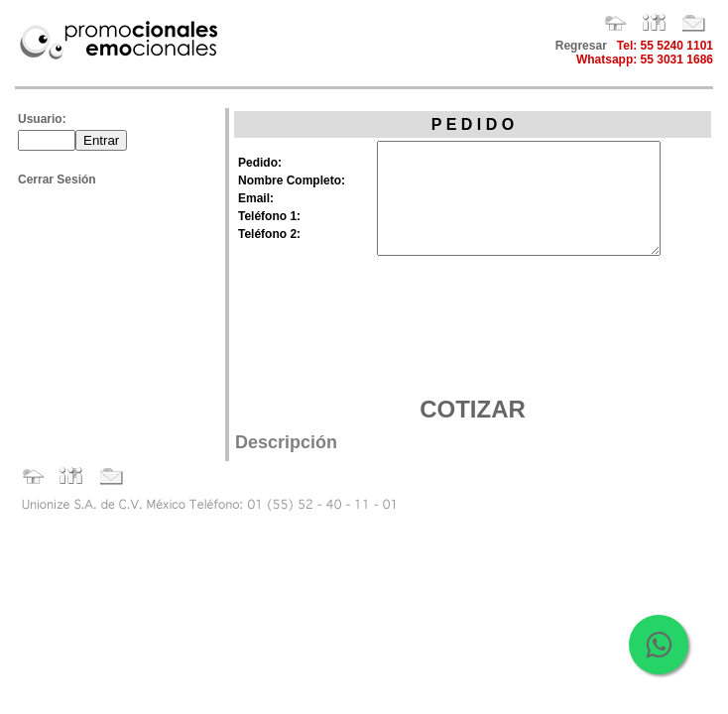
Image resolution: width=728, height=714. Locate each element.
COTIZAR (473, 409)
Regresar (581, 46)
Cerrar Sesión (57, 179)
